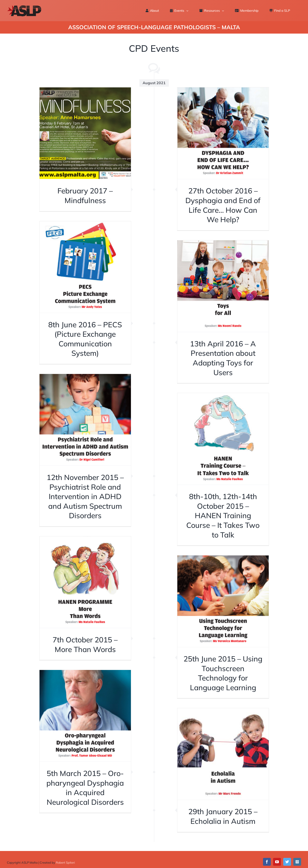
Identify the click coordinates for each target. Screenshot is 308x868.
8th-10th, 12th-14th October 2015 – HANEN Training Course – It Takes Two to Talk (223, 515)
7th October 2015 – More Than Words (85, 644)
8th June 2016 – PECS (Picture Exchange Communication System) (85, 339)
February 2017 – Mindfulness (85, 195)
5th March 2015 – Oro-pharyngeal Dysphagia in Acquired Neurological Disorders (85, 788)
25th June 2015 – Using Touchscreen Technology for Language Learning (223, 673)
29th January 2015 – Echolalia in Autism (223, 816)
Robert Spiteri (65, 862)
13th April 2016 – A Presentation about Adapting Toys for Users (223, 358)
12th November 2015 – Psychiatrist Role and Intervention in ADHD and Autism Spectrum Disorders (85, 496)
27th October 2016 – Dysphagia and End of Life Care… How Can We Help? (223, 205)
